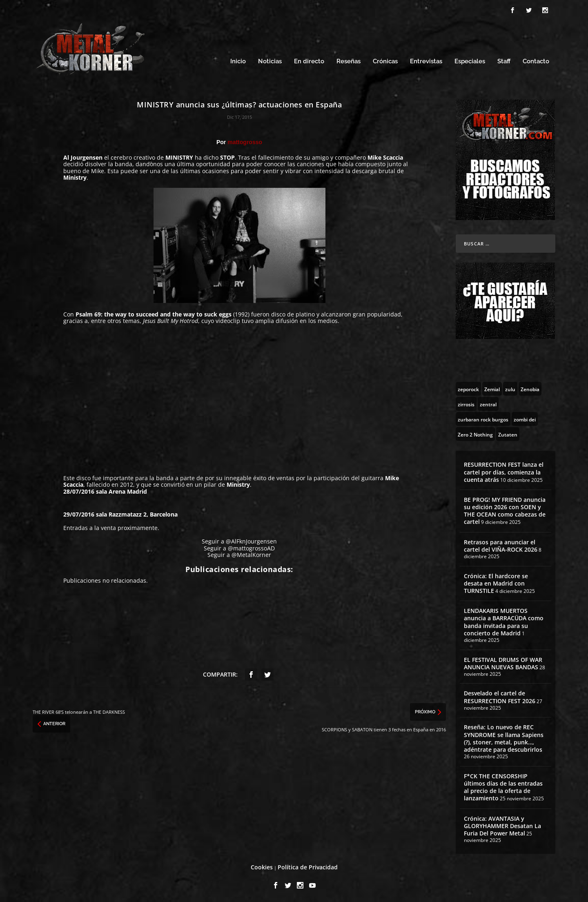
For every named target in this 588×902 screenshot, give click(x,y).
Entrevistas (426, 60)
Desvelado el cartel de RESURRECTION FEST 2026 (500, 696)
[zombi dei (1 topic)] (525, 418)
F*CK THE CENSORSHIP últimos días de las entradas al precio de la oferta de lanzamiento (503, 786)
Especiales (470, 60)
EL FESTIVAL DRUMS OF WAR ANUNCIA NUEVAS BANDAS (503, 662)
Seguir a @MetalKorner (239, 553)
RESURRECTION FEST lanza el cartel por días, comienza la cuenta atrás (504, 471)
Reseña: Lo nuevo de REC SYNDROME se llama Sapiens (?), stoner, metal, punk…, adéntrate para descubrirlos (504, 737)
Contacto (536, 60)
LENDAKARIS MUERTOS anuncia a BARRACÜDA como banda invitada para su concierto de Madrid (504, 621)
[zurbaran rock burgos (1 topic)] (483, 418)
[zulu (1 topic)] (510, 388)
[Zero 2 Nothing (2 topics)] (475, 433)
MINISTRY (180, 156)
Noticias (270, 60)
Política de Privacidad (308, 866)
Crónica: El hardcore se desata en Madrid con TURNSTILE (496, 582)
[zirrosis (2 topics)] (466, 403)
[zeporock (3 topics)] (468, 388)
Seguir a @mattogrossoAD (239, 547)
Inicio (238, 60)
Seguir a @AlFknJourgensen (239, 540)
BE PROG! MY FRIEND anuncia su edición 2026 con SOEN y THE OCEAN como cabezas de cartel (505, 510)
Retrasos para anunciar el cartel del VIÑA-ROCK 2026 (501, 545)
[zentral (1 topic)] (488, 403)
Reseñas (349, 60)
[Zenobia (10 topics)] (530, 388)
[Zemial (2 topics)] (492, 388)
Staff (504, 60)
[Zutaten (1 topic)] (508, 433)
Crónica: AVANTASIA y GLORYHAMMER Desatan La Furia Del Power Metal (502, 825)
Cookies (262, 866)
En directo (309, 60)
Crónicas (385, 60)
